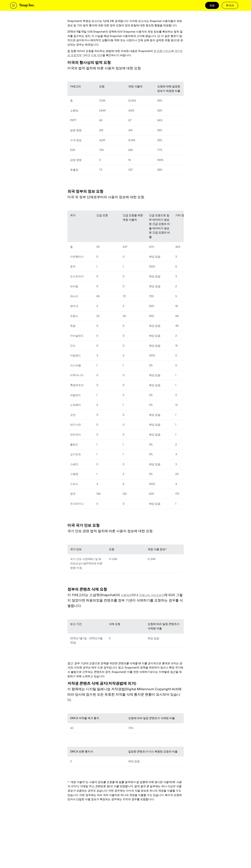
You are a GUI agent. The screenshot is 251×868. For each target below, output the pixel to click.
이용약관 (126, 595)
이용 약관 (97, 55)
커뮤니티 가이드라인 (152, 595)
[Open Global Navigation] (13, 5)
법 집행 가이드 (162, 51)
